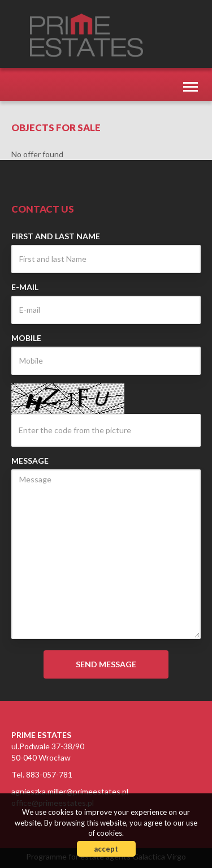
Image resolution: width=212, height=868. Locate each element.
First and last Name (56, 236)
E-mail (25, 287)
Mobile (26, 338)
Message (30, 461)
